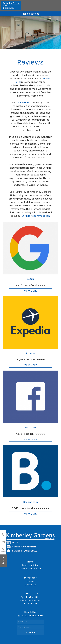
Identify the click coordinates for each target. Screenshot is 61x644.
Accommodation (30, 565)
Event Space (30, 578)
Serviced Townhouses (30, 569)
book (3, 561)
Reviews (30, 581)
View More (31, 291)
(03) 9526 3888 (30, 603)
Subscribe (30, 632)
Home (30, 562)
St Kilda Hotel (23, 103)
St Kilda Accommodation (36, 216)
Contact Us (30, 585)
